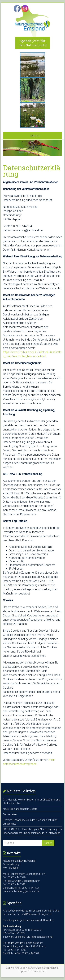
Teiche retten (10, 814)
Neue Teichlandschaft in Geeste (20, 809)
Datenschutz (40, 971)
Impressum (25, 971)
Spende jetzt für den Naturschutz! (32, 43)
